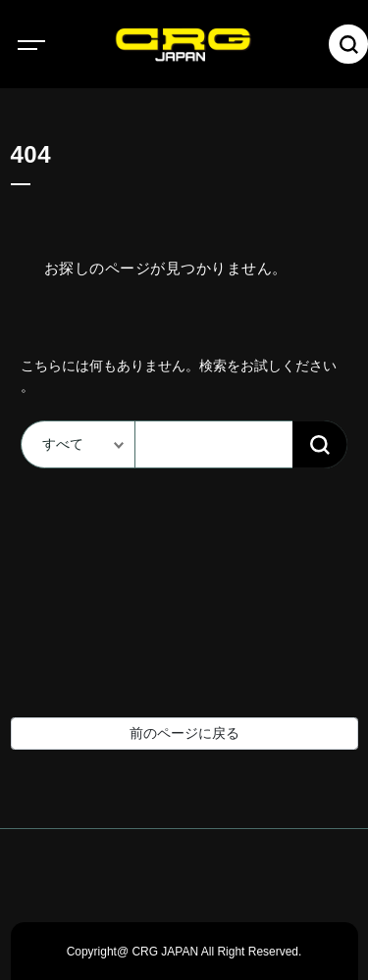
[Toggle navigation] (49, 44)
